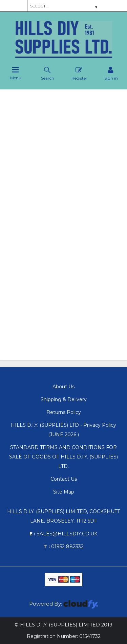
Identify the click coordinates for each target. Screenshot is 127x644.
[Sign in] (111, 73)
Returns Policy (64, 412)
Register (79, 73)
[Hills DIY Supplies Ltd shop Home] (64, 56)
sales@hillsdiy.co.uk (63, 534)
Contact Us (64, 479)
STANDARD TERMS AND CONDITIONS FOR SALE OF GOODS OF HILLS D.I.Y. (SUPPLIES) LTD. (63, 457)
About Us (63, 387)
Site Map (64, 492)
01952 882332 (63, 547)
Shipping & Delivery (64, 399)
